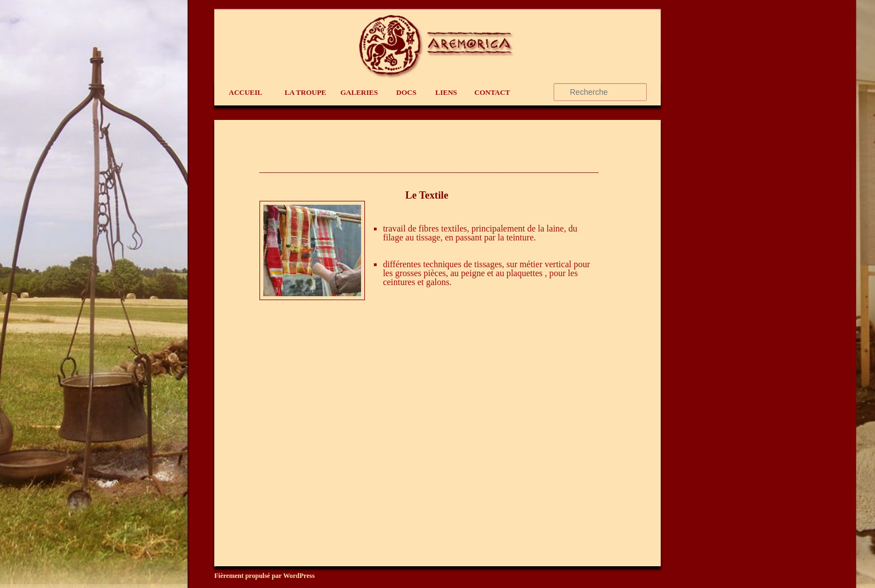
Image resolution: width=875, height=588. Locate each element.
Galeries (359, 92)
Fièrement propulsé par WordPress (265, 576)
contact (492, 92)
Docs (406, 92)
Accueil (246, 92)
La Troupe (306, 92)
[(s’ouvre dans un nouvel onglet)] (312, 297)
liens (446, 92)
